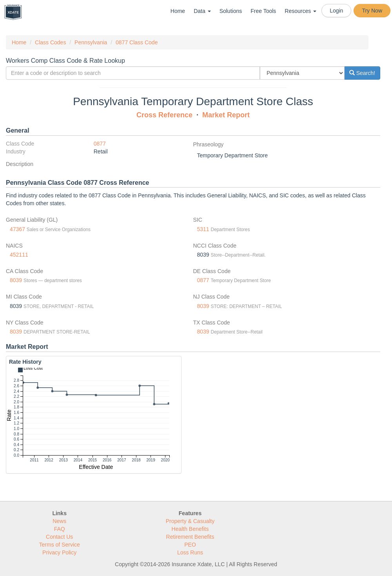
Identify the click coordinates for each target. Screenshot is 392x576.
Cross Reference (164, 115)
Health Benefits (190, 529)
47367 (17, 229)
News (59, 521)
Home (178, 11)
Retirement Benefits (190, 537)
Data (202, 11)
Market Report (226, 115)
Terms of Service (60, 545)
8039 (16, 280)
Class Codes (50, 42)
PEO (190, 545)
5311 (203, 229)
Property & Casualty (190, 521)
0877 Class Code (137, 42)
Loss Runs (190, 552)
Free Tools (263, 11)
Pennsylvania (91, 42)
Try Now (372, 11)
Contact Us (59, 537)
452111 (19, 255)
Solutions (231, 11)
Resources (300, 11)
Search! (362, 73)
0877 (100, 144)
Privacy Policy (59, 552)
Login (336, 11)
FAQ (60, 529)
